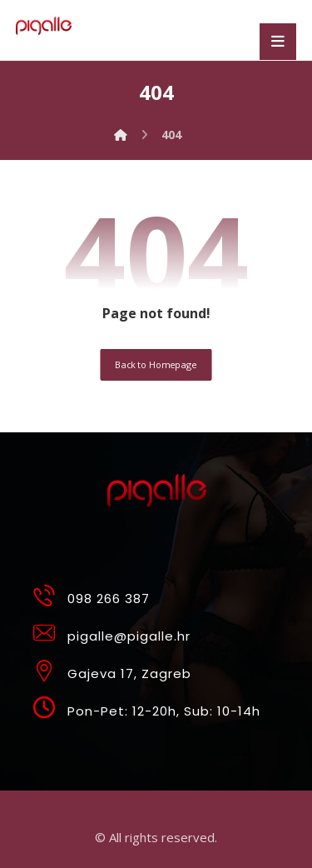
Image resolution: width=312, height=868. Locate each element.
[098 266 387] (151, 591)
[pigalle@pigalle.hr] (151, 628)
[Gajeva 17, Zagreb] (151, 666)
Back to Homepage (156, 364)
